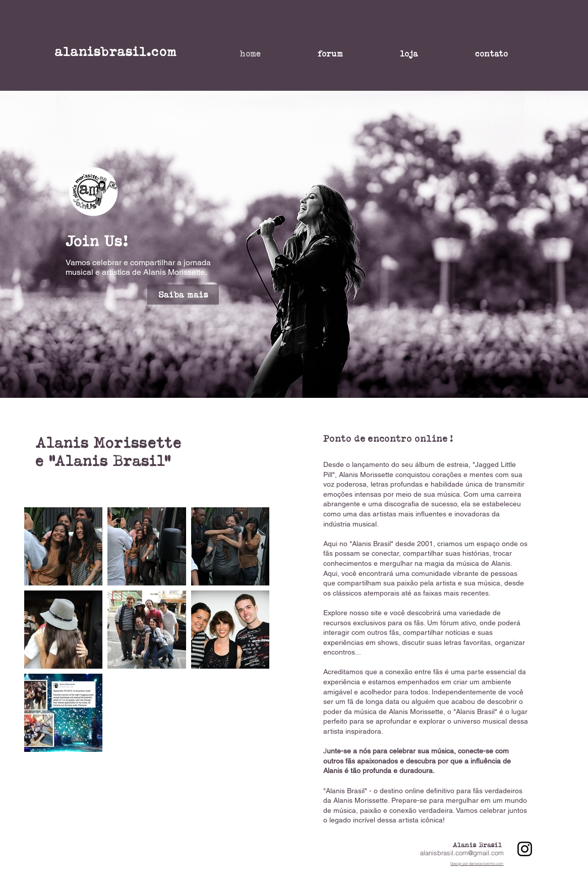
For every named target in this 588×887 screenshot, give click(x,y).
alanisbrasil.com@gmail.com (462, 853)
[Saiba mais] (183, 294)
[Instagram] (525, 849)
